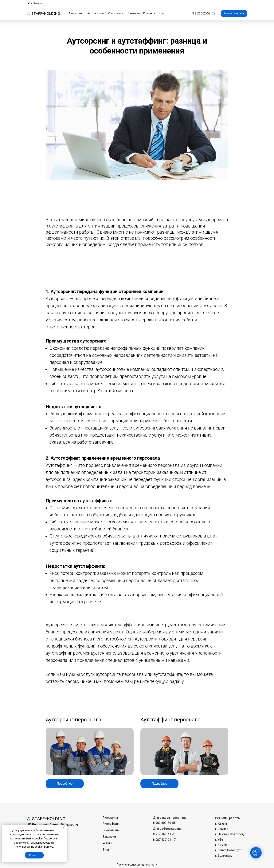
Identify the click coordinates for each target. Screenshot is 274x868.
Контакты (149, 13)
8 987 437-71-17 (164, 840)
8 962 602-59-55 (204, 13)
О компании (116, 13)
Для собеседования (168, 829)
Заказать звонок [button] (234, 13)
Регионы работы (228, 818)
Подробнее (65, 784)
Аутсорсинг (76, 13)
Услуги (107, 843)
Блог (162, 13)
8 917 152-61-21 (164, 834)
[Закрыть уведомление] (64, 827)
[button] (35, 3)
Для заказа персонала (170, 818)
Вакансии (134, 13)
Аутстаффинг (96, 13)
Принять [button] (34, 855)
